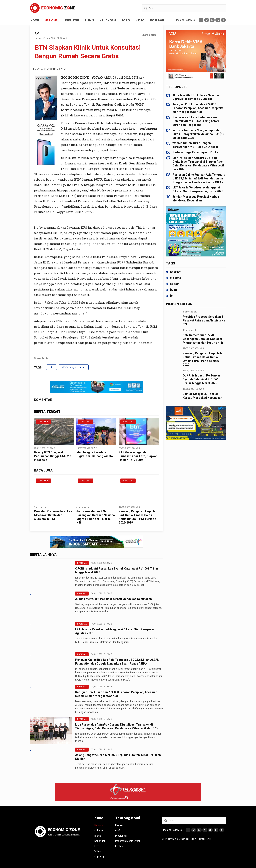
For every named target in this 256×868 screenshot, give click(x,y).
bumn (172, 290)
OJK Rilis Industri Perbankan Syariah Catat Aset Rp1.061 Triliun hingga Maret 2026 (202, 379)
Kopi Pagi (157, 20)
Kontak (119, 846)
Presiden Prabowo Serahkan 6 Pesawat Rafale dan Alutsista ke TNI (53, 515)
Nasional (52, 20)
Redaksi (120, 825)
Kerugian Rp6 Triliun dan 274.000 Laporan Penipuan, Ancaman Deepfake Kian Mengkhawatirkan (198, 108)
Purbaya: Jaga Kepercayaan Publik (195, 152)
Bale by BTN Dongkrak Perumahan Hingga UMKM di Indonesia (53, 456)
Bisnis (89, 20)
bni (170, 296)
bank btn (174, 272)
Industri (72, 20)
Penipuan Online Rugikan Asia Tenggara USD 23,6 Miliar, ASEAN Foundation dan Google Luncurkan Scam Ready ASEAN (199, 178)
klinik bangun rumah (74, 367)
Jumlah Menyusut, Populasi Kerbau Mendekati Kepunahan (113, 599)
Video (140, 20)
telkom (173, 284)
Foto (126, 20)
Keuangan (108, 20)
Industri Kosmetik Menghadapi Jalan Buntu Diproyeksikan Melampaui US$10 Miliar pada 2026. (198, 134)
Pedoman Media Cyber (128, 841)
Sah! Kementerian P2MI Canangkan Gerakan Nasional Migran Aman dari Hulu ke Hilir (203, 339)
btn (51, 367)
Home (35, 20)
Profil (118, 831)
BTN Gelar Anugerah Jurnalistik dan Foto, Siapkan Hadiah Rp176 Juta (138, 456)
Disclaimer (121, 836)
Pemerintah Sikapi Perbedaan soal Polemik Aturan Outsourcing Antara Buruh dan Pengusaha (196, 121)
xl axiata (173, 278)
